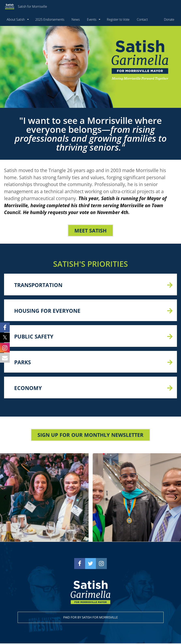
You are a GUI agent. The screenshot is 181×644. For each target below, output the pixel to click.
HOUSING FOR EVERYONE (47, 311)
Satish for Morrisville (25, 6)
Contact (142, 19)
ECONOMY (28, 388)
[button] (5, 498)
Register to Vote (118, 19)
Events (92, 19)
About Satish (16, 19)
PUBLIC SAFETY (34, 337)
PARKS (22, 363)
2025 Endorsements (50, 19)
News (76, 19)
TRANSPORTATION (38, 285)
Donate (169, 19)
